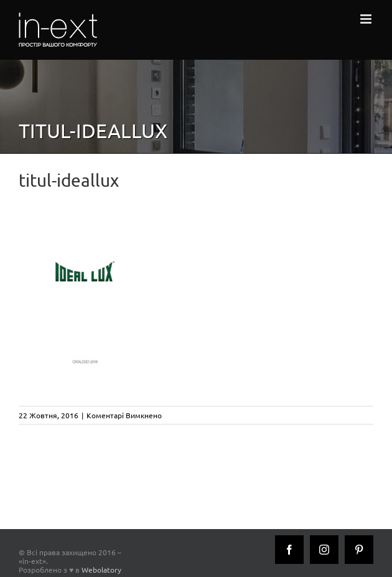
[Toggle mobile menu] (367, 19)
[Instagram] (324, 550)
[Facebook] (289, 550)
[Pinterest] (359, 550)
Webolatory (101, 570)
